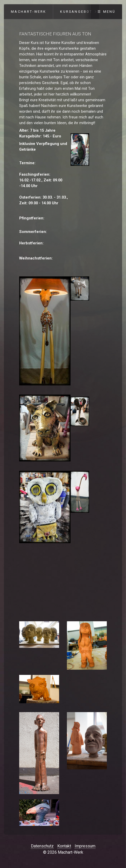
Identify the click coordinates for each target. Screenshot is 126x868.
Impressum (85, 846)
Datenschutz (42, 846)
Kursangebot (76, 12)
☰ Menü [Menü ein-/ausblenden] (106, 12)
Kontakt (64, 846)
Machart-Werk (29, 12)
